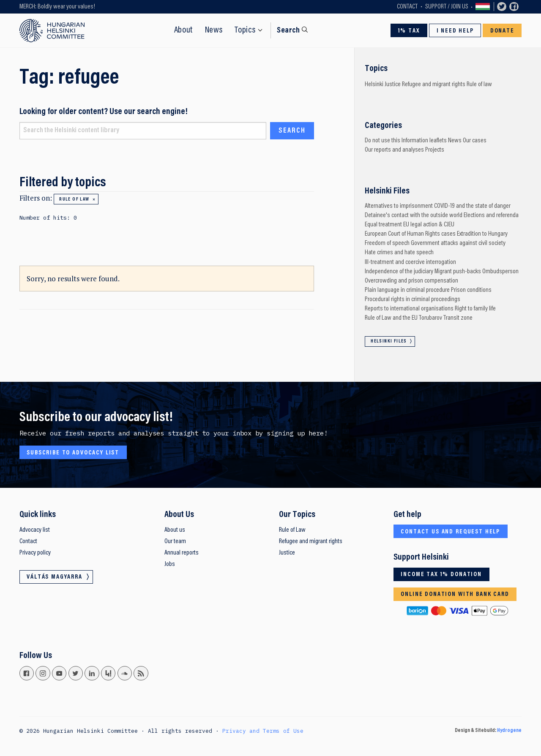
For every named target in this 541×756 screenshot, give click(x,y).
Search (288, 31)
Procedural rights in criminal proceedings (413, 299)
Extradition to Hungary (482, 234)
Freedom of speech (387, 243)
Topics (245, 30)
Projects (435, 150)
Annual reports (182, 553)
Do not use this (383, 141)
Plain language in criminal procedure (407, 290)
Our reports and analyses (394, 150)
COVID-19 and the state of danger (472, 206)
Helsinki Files (389, 341)
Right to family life (475, 309)
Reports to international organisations (409, 309)
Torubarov (430, 318)
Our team (175, 541)
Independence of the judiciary (399, 272)
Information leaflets (424, 141)
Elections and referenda (491, 215)
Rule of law (74, 200)
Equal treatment (383, 225)
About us (175, 530)
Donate (502, 31)
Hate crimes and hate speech (399, 253)
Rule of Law (292, 530)
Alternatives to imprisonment (399, 206)
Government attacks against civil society (458, 243)
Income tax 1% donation (441, 575)
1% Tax (409, 31)
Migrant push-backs (458, 272)
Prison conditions (471, 290)
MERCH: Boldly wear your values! (57, 7)
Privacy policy (35, 553)
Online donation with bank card (455, 594)
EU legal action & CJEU (429, 225)
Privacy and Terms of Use (263, 731)
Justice (393, 84)
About (184, 30)
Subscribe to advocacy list (73, 453)
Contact (407, 7)
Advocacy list (35, 530)
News (214, 30)
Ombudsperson (500, 272)
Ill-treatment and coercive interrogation (410, 262)
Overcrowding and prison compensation (411, 281)
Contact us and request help (450, 532)
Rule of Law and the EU (391, 318)
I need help (455, 31)
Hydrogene (509, 731)
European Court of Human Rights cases (410, 234)
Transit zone (458, 318)
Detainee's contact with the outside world (414, 215)
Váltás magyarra (483, 7)
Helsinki (374, 84)
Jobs (170, 564)
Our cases (475, 141)
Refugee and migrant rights (434, 84)
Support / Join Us (447, 7)
